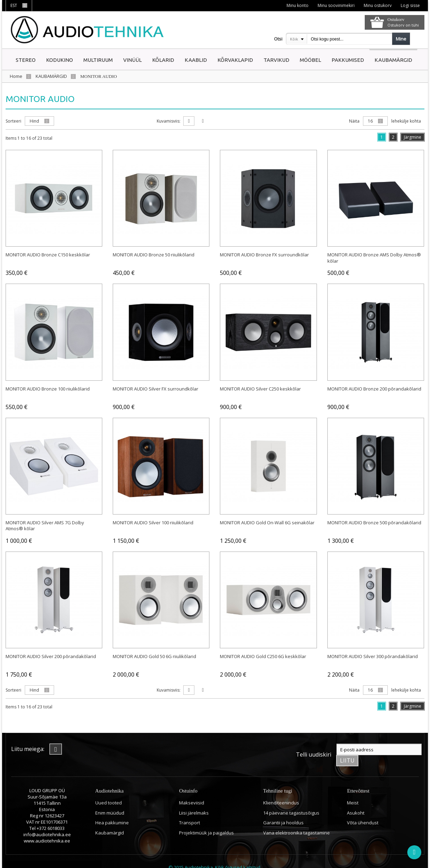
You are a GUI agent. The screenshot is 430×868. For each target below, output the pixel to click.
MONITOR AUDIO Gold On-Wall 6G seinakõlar (267, 522)
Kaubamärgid (110, 821)
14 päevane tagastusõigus (291, 801)
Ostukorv (396, 19)
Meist (353, 791)
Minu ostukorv (377, 5)
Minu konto (296, 5)
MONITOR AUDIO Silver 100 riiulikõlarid (153, 522)
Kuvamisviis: (169, 121)
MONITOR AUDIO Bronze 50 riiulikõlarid (154, 254)
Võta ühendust (363, 811)
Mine (401, 39)
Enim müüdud (110, 801)
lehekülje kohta (406, 121)
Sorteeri (13, 121)
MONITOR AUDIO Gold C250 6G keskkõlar (263, 656)
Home (16, 76)
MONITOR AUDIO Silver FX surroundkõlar (155, 388)
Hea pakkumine (112, 811)
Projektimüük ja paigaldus (206, 821)
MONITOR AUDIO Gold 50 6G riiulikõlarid (154, 656)
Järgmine (413, 137)
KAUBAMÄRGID (51, 76)
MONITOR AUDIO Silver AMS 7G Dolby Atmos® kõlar (45, 525)
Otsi (278, 39)
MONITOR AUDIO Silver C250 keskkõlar (260, 388)
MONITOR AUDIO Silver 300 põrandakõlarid (373, 656)
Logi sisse (410, 5)
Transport (190, 811)
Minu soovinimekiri (335, 5)
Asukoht (356, 801)
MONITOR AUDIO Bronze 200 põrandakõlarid (374, 388)
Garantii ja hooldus (283, 811)
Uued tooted (109, 791)
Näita (354, 121)
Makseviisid (192, 791)
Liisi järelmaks (194, 801)
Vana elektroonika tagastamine (296, 821)
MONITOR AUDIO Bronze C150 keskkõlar (48, 254)
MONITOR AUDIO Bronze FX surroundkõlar (264, 254)
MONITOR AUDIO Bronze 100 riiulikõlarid (48, 388)
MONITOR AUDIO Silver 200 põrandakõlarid (51, 656)
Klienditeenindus (281, 791)
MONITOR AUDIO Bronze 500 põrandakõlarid (374, 522)
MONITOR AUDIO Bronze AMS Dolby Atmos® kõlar (374, 257)
